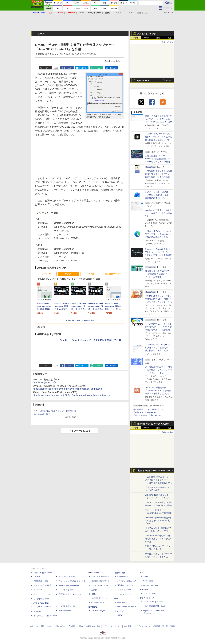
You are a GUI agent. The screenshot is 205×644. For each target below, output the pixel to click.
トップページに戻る (80, 431)
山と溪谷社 (93, 594)
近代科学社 (93, 607)
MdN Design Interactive (127, 607)
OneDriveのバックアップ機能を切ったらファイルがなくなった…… (158, 539)
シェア (69, 68)
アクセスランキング (146, 34)
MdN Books (122, 602)
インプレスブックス (67, 606)
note (98, 68)
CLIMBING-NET (98, 602)
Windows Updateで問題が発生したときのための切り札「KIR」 (158, 521)
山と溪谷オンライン (99, 598)
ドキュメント (120, 13)
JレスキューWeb (124, 590)
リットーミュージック (100, 576)
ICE (142, 573)
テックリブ (119, 611)
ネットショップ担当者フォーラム (72, 581)
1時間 (135, 38)
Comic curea (148, 581)
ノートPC (46, 274)
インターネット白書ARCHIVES (46, 616)
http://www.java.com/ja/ (45, 382)
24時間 (147, 38)
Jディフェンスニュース (127, 581)
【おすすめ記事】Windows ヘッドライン (155, 471)
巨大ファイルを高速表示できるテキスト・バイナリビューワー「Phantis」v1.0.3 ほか (159, 119)
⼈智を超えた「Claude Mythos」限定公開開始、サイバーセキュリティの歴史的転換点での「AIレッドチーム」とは (158, 162)
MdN (116, 599)
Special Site (143, 81)
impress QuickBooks (151, 585)
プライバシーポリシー (112, 626)
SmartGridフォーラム (67, 576)
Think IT (37, 576)
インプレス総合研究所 (43, 585)
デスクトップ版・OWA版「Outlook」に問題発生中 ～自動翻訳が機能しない (158, 195)
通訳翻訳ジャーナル (125, 585)
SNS (131, 13)
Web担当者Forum (41, 581)
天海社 (146, 576)
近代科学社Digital (98, 611)
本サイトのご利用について (41, 626)
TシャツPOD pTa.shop (153, 602)
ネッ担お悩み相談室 (42, 599)
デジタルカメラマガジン (43, 607)
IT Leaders (38, 590)
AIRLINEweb (123, 576)
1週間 (158, 38)
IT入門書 (91, 274)
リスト (56, 68)
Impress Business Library (69, 585)
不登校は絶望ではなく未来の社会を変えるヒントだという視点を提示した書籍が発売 (158, 174)
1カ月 (169, 38)
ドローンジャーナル (42, 594)
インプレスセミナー (67, 590)
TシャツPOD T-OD (100, 585)
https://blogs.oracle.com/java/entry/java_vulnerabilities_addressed (67, 389)
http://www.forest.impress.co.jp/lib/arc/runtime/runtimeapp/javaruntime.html (72, 395)
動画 (139, 13)
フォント (149, 13)
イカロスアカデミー (125, 594)
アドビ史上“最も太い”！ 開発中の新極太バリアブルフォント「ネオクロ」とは (158, 370)
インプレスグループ (142, 626)
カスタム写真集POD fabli (154, 606)
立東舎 (94, 590)
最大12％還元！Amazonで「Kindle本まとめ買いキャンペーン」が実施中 (158, 274)
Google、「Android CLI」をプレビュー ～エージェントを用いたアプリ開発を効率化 (158, 252)
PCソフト (68, 274)
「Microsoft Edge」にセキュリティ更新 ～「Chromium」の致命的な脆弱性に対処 (158, 234)
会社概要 (128, 626)
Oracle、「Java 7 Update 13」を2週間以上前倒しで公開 (90, 340)
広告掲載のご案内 (76, 626)
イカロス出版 (120, 573)
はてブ (84, 68)
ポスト (48, 68)
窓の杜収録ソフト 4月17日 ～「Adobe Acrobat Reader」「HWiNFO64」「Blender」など (148, 412)
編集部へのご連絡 (93, 626)
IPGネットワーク (147, 598)
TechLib (120, 615)
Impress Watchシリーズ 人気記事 (153, 424)
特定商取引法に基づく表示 (164, 626)
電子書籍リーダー (113, 274)
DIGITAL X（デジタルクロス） (71, 594)
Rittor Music (94, 573)
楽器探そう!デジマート (101, 581)
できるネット (39, 611)
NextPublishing (65, 611)
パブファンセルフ (150, 594)
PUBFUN (144, 590)
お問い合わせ (60, 626)
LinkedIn (113, 68)
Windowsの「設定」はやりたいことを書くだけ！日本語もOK (159, 213)
